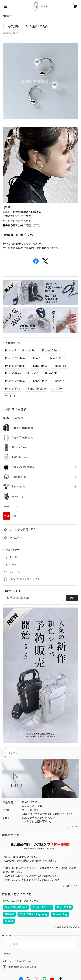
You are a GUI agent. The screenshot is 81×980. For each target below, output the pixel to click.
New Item (17, 418)
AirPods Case (20, 457)
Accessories (19, 477)
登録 (72, 598)
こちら (26, 822)
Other (15, 506)
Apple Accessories (23, 467)
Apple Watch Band (23, 428)
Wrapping (17, 496)
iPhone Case (19, 447)
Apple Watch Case (23, 438)
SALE (15, 516)
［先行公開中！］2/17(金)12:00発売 (26, 26)
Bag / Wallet (19, 487)
